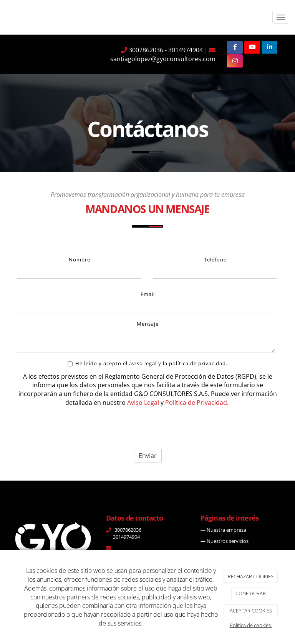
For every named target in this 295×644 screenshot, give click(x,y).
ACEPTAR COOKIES (251, 611)
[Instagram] (235, 61)
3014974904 (186, 50)
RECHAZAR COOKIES (251, 576)
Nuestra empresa (226, 530)
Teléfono (215, 260)
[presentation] (76, 428)
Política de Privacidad (196, 403)
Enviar (148, 456)
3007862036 (145, 50)
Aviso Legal (143, 403)
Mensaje (148, 324)
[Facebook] (235, 47)
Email (148, 294)
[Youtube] (252, 47)
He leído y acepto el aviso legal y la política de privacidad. (147, 363)
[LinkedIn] (269, 47)
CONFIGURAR (251, 593)
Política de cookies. (251, 625)
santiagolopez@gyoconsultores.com (163, 59)
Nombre (80, 260)
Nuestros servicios (228, 541)
